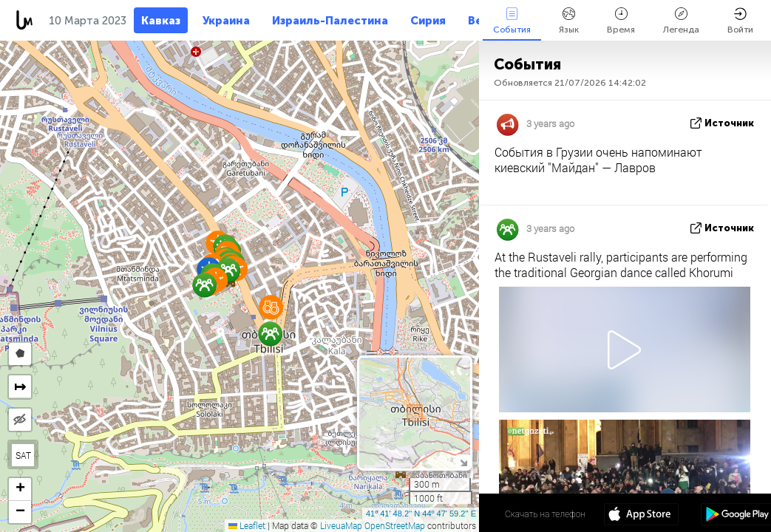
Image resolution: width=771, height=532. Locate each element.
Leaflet (247, 525)
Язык (569, 21)
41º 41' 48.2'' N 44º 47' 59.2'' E (421, 514)
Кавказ (161, 21)
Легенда (681, 21)
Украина (226, 21)
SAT (23, 455)
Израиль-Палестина (330, 21)
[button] (271, 307)
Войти (740, 21)
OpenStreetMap (395, 525)
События (512, 21)
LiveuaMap (341, 525)
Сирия (428, 21)
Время (621, 21)
